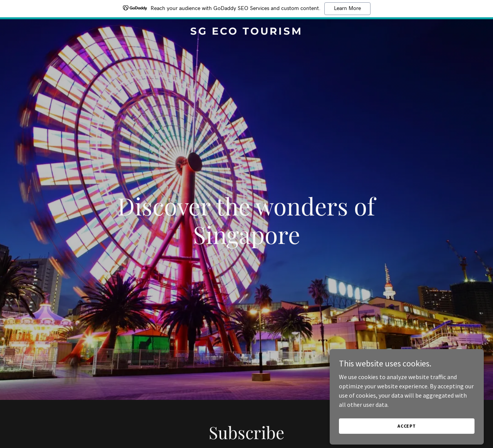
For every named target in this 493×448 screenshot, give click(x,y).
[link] (247, 32)
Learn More (347, 8)
